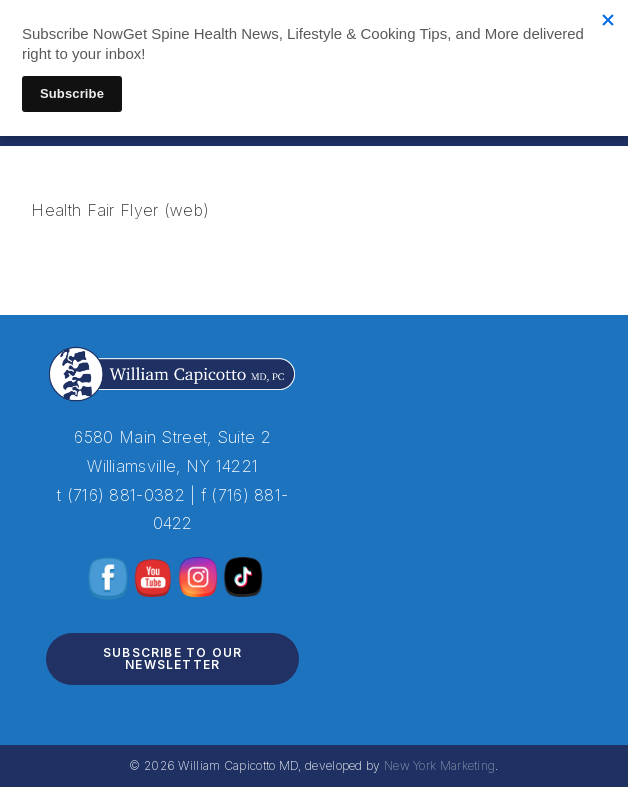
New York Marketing (439, 765)
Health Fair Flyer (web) (120, 210)
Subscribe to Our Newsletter (172, 658)
